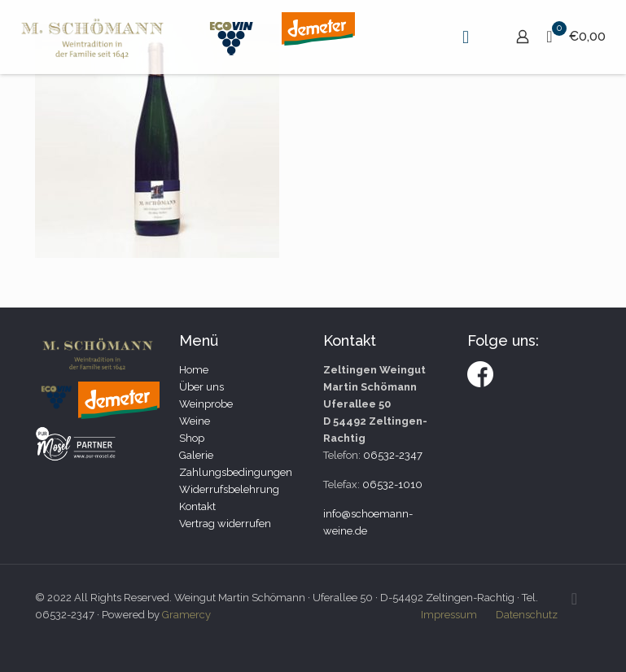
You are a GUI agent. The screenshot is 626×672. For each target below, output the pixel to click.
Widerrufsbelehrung (229, 489)
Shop (192, 438)
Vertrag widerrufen (225, 524)
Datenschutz (527, 615)
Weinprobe (206, 404)
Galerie (196, 455)
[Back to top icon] (575, 599)
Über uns (201, 387)
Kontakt (197, 506)
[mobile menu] (466, 37)
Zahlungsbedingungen (236, 472)
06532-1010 (392, 484)
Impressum (449, 615)
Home (194, 370)
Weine (195, 421)
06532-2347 (393, 455)
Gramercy (186, 615)
